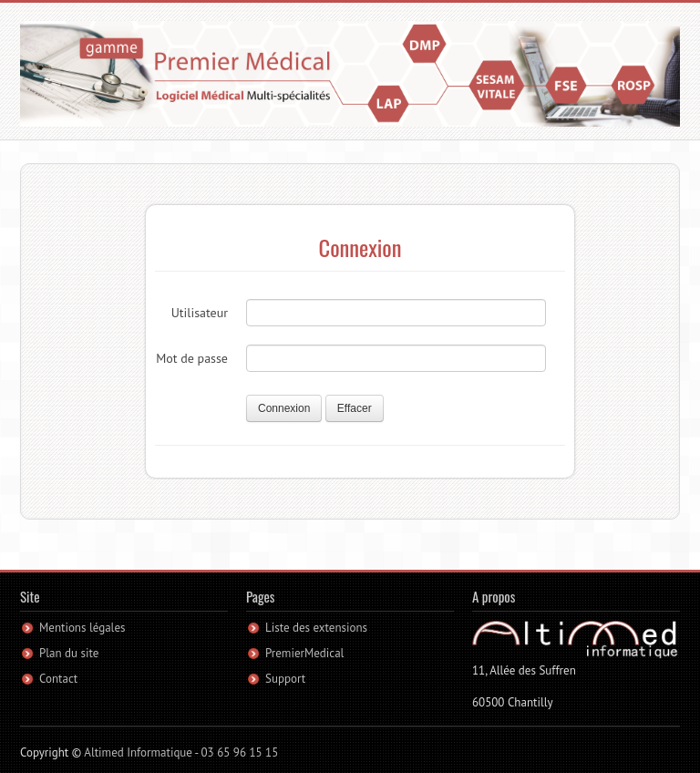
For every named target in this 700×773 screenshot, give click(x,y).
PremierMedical (304, 653)
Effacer (355, 408)
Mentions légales (82, 628)
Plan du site (69, 653)
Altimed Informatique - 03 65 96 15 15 (181, 752)
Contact (58, 679)
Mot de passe (192, 358)
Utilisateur (200, 313)
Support (285, 679)
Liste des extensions (316, 628)
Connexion (284, 408)
